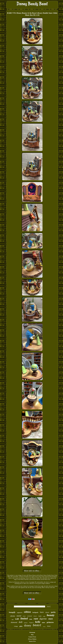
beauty (51, 615)
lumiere (26, 623)
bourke (40, 616)
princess (50, 622)
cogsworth (20, 613)
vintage (16, 626)
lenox (49, 626)
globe (21, 626)
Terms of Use (32, 641)
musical (19, 616)
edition (27, 612)
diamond (14, 622)
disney (28, 625)
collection (13, 616)
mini (13, 620)
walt (17, 619)
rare (36, 619)
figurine (43, 619)
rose (31, 619)
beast (37, 625)
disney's (35, 616)
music (24, 616)
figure (31, 623)
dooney (44, 627)
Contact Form (32, 637)
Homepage (32, 632)
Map (32, 635)
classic (47, 612)
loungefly (12, 612)
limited (24, 619)
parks (53, 612)
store (51, 619)
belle (38, 622)
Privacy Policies (32, 639)
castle (44, 616)
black (42, 612)
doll (21, 622)
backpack (35, 612)
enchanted (30, 616)
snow (44, 623)
